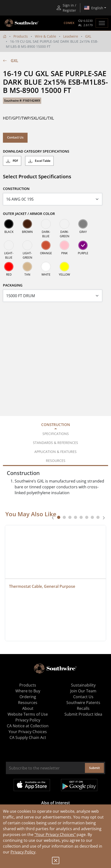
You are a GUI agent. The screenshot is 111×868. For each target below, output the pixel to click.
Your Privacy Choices (28, 732)
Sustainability (83, 685)
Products (21, 36)
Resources (28, 703)
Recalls (83, 708)
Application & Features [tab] (55, 452)
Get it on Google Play (79, 785)
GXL (88, 36)
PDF (12, 161)
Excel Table (39, 161)
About (28, 708)
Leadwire (71, 36)
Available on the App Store (32, 785)
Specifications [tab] (56, 434)
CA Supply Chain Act (28, 737)
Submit (94, 768)
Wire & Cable (45, 36)
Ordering (28, 697)
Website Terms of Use (28, 714)
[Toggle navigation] (102, 23)
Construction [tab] (56, 425)
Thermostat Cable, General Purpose (42, 586)
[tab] (59, 517)
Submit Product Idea (83, 714)
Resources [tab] (56, 461)
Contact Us (15, 137)
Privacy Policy (23, 852)
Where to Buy (28, 691)
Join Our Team (83, 691)
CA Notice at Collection (28, 726)
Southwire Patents (83, 703)
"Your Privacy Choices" (55, 835)
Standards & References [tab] (55, 443)
